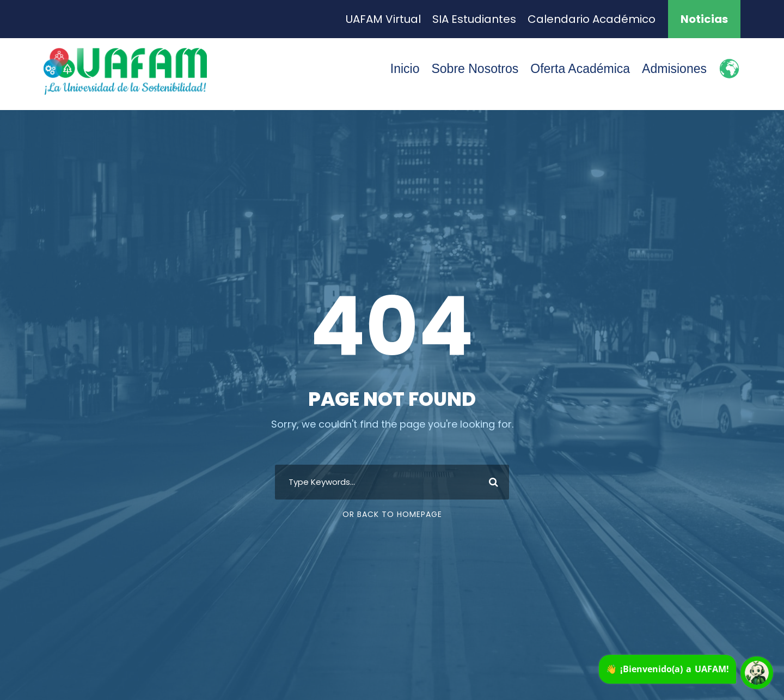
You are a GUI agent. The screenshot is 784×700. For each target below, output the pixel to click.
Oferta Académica (580, 69)
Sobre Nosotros (475, 69)
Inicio (405, 69)
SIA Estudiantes (474, 19)
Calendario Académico (592, 19)
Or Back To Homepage (392, 514)
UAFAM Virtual (383, 19)
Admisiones (674, 69)
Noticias (704, 19)
